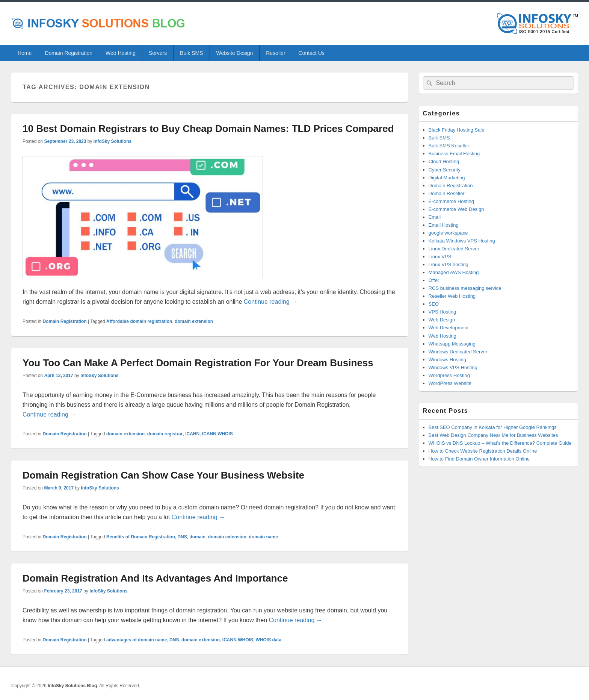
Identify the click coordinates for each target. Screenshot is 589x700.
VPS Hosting (443, 312)
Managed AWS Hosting (454, 272)
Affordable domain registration (139, 321)
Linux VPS (440, 257)
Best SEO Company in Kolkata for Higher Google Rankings (493, 427)
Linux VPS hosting (449, 264)
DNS (182, 537)
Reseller (276, 53)
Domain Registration (69, 53)
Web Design (442, 320)
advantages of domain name (137, 640)
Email (435, 217)
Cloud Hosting (444, 161)
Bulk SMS (191, 53)
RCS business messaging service (465, 288)
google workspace (448, 233)
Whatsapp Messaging (452, 344)
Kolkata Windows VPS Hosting (462, 241)
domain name (263, 537)
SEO (434, 304)
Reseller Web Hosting (452, 296)
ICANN (192, 434)
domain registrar (165, 434)
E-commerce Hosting (451, 201)
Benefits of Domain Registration (141, 537)
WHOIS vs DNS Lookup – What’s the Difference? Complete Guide (500, 443)
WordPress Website (450, 383)
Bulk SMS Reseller (449, 146)
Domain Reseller (447, 193)
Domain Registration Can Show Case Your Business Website (163, 475)
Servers (158, 53)
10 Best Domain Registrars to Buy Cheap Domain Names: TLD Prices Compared (208, 129)
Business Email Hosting (454, 154)
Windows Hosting (447, 360)
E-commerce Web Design (456, 209)
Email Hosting (444, 225)
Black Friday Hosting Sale (457, 130)
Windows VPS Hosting (453, 367)
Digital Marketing (447, 178)
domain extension (194, 321)
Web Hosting (121, 53)
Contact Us (312, 53)
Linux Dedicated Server (454, 249)
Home (25, 53)
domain (197, 537)
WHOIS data (268, 640)
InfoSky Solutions (113, 141)
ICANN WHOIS (217, 434)
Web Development (449, 328)
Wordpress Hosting (449, 375)
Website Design (234, 53)
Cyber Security (445, 170)
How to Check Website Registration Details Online (483, 451)
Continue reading (270, 302)
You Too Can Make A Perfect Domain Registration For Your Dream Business (198, 363)
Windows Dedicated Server (458, 352)
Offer (434, 280)
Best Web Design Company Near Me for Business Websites (493, 435)
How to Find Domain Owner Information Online (479, 459)
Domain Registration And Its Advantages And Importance (155, 578)
